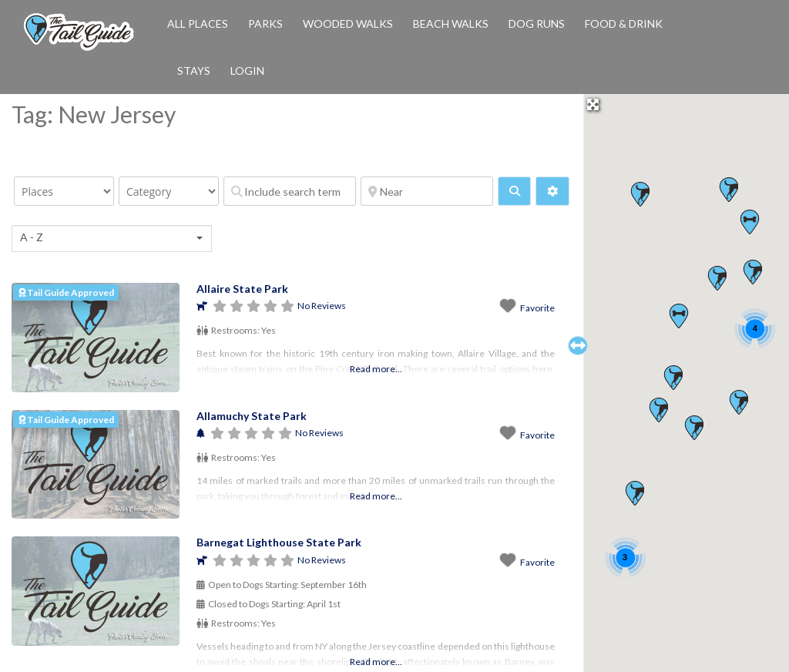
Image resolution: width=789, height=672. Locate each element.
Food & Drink (624, 24)
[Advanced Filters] (552, 191)
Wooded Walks (348, 24)
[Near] (427, 191)
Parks (265, 24)
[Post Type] (64, 191)
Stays (194, 71)
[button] (679, 316)
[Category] (169, 191)
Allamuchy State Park (252, 416)
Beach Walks (451, 24)
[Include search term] (290, 191)
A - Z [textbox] (32, 237)
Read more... (376, 369)
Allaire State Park (242, 289)
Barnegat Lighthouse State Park (279, 542)
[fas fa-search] (514, 191)
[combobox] (112, 239)
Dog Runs (537, 24)
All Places (198, 24)
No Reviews (322, 306)
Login (247, 71)
